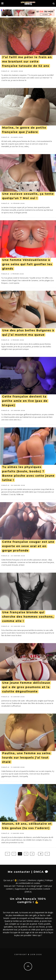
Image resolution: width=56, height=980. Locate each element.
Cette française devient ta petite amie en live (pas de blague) (25, 401)
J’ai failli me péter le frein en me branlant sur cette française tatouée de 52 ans (27, 62)
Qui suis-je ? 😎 (10, 880)
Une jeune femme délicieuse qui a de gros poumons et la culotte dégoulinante (26, 687)
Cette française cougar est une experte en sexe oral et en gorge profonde (28, 546)
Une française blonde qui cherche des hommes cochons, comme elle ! (28, 617)
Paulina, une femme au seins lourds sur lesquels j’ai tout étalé (26, 758)
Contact (22, 880)
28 (41, 854)
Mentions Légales (36, 880)
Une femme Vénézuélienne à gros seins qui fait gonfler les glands (27, 264)
